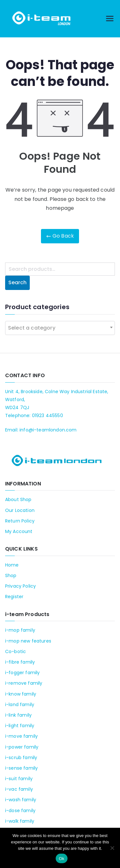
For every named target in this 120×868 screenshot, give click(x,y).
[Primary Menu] (110, 19)
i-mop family (20, 630)
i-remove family (24, 683)
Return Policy (20, 521)
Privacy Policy (20, 586)
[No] (112, 848)
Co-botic (16, 651)
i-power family (22, 747)
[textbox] (34, 328)
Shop (11, 575)
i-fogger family (22, 673)
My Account (19, 531)
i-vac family (19, 789)
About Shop (18, 499)
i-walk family (20, 821)
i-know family (21, 694)
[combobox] (60, 328)
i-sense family (21, 768)
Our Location (20, 510)
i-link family (18, 715)
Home (12, 565)
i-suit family (19, 779)
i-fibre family (20, 662)
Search (17, 282)
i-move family (21, 736)
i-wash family (21, 800)
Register (14, 597)
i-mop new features (28, 641)
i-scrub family (21, 758)
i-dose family (20, 811)
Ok (62, 859)
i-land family (20, 704)
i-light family (20, 726)
